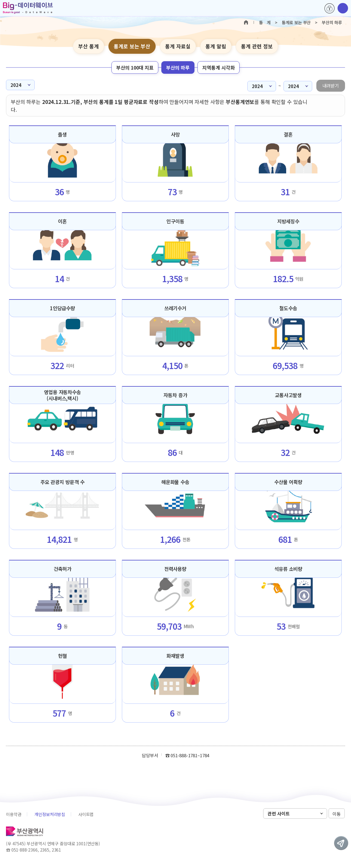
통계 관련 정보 (257, 46)
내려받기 (331, 86)
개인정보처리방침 (50, 814)
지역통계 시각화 (219, 67)
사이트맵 (86, 814)
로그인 (329, 8)
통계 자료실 (178, 46)
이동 (337, 814)
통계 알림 (216, 46)
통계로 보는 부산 (132, 46)
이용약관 (14, 814)
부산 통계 (89, 46)
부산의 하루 (178, 67)
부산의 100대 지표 (135, 67)
